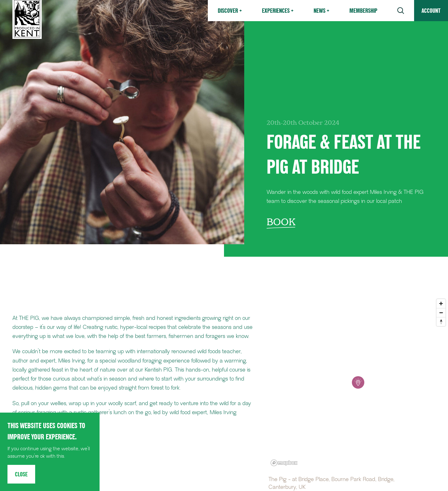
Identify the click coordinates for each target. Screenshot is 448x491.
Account (431, 11)
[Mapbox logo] (284, 463)
